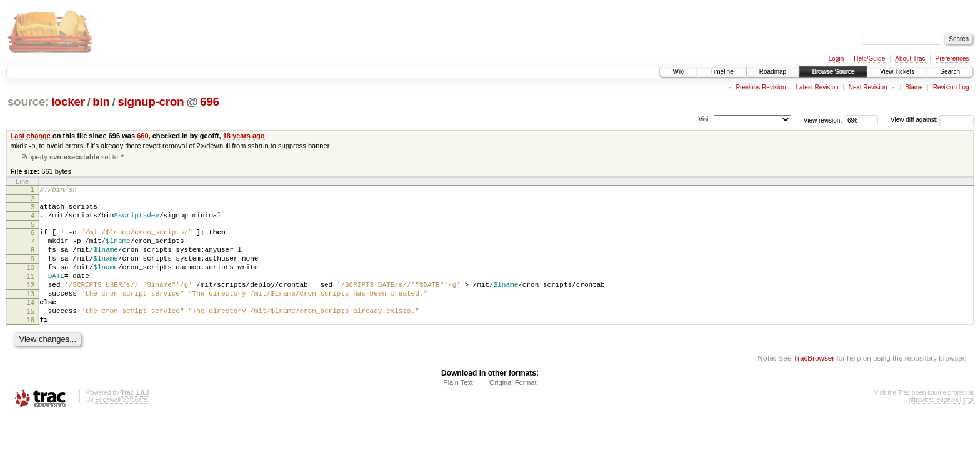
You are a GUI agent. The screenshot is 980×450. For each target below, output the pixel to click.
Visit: (705, 119)
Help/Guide (869, 58)
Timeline (722, 72)
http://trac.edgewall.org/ (941, 427)
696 (210, 102)
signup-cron (151, 102)
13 (31, 314)
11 (31, 292)
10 (31, 282)
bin (101, 102)
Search (950, 72)
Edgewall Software (121, 427)
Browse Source (833, 72)
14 (31, 324)
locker (68, 102)
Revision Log (951, 87)
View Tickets (897, 72)
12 (31, 303)
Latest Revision (817, 87)
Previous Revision (761, 87)
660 (142, 136)
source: (28, 102)
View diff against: (932, 120)
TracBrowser (814, 385)
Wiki (678, 72)
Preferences (952, 58)
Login (836, 58)
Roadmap (773, 72)
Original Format (513, 410)
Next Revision (868, 87)
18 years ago (244, 136)
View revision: (823, 120)
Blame (914, 87)
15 (31, 335)
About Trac (910, 58)
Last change (31, 136)
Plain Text (458, 410)
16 (31, 346)
